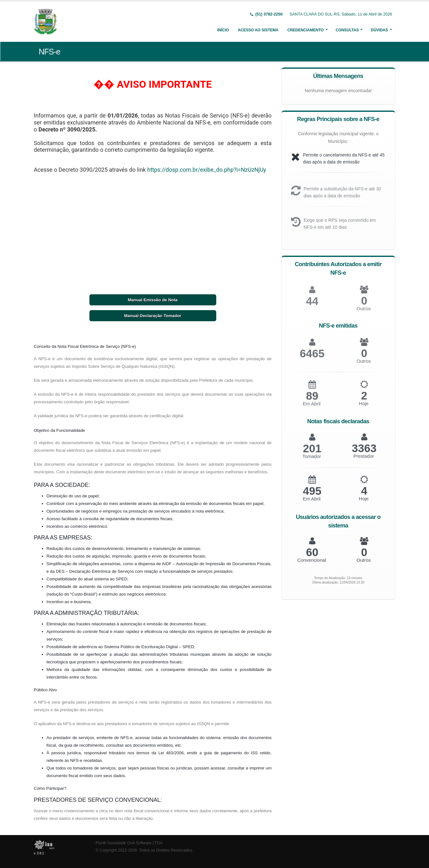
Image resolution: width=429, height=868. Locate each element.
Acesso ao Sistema (258, 30)
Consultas (347, 30)
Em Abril (312, 408)
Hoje (364, 407)
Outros (364, 313)
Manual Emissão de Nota (153, 300)
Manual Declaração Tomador (153, 316)
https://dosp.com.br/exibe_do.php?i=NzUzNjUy (207, 170)
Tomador (312, 460)
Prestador (364, 460)
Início (223, 30)
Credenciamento (305, 30)
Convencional (312, 563)
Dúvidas (379, 30)
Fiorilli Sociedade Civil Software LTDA (129, 843)
